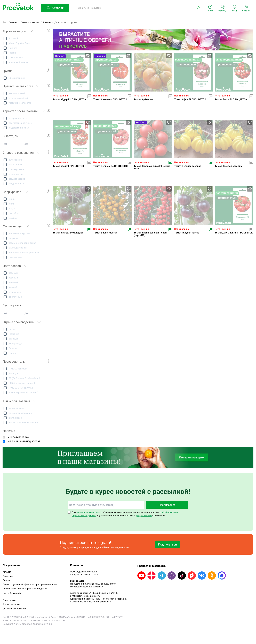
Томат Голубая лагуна (187, 233)
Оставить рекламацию (15, 609)
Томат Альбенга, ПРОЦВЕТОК (110, 99)
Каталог (7, 572)
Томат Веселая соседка (188, 166)
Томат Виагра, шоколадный (69, 233)
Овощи (36, 22)
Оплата (7, 580)
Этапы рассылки (12, 604)
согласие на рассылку (89, 512)
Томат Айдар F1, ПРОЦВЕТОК (69, 99)
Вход (234, 8)
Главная (13, 22)
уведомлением (144, 515)
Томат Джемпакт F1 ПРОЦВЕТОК (234, 233)
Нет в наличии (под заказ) (23, 441)
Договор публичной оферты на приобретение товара (30, 584)
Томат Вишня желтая (105, 233)
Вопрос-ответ (10, 600)
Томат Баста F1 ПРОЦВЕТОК (231, 99)
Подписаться (167, 505)
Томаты (47, 22)
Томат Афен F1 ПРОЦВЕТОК (190, 99)
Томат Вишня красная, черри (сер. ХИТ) (150, 234)
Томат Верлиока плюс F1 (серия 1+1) (152, 167)
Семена (25, 22)
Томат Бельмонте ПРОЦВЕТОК (111, 166)
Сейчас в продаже (18, 437)
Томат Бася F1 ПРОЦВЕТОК (68, 166)
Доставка (8, 576)
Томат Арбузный (143, 99)
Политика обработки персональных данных (26, 589)
